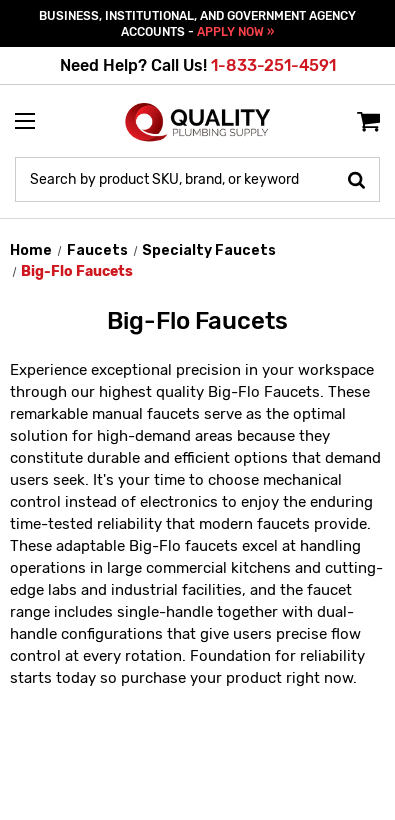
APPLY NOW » (235, 32)
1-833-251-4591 (273, 65)
